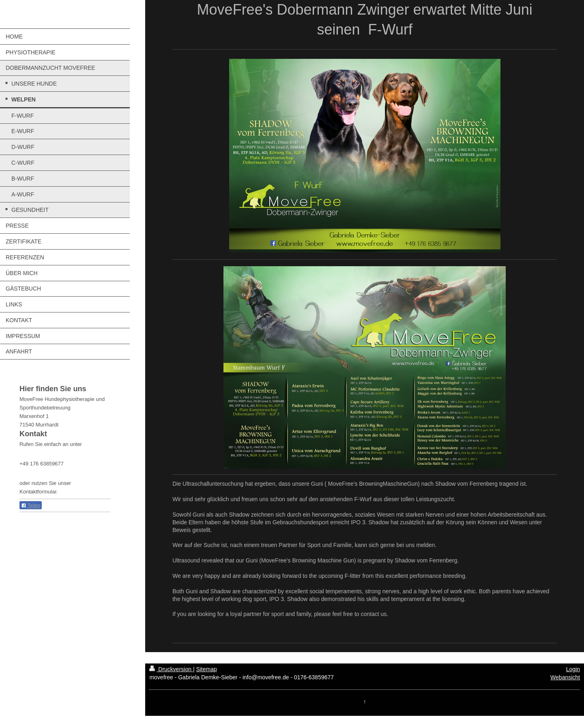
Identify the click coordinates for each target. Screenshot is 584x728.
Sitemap (206, 669)
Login (573, 669)
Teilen (31, 506)
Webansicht (565, 677)
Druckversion (171, 669)
